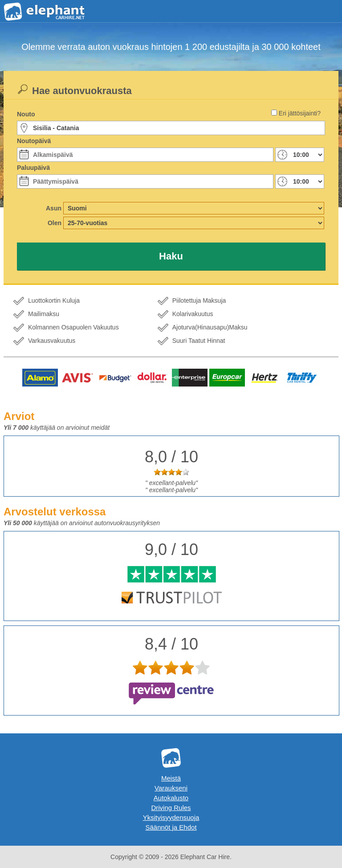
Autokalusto (171, 798)
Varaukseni (171, 788)
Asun (54, 208)
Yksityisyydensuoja (171, 817)
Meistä (171, 778)
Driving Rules (171, 808)
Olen (55, 223)
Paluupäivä (33, 168)
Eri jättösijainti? (300, 113)
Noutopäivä (34, 141)
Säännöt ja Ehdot (171, 827)
